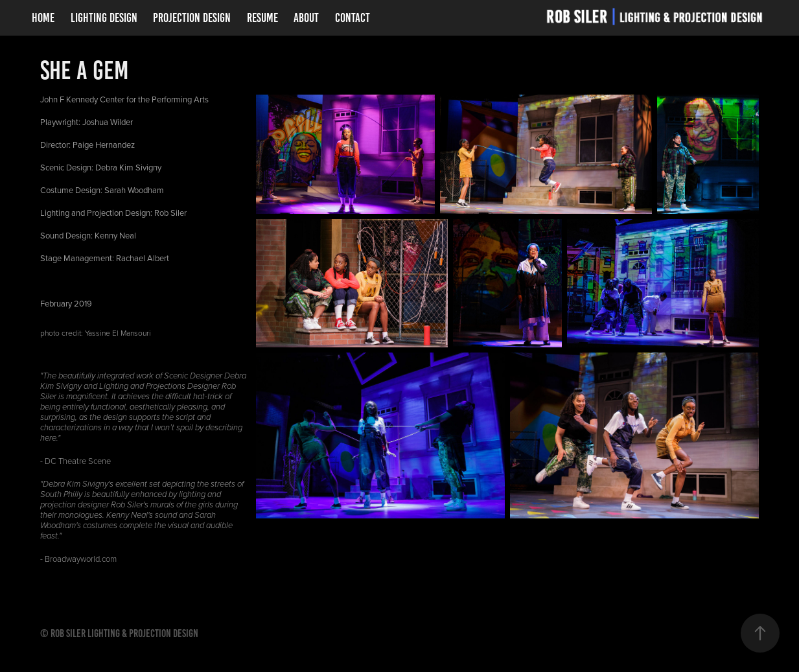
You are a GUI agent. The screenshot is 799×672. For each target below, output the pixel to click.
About (306, 18)
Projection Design (192, 18)
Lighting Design (104, 18)
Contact (353, 18)
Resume (262, 18)
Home (43, 18)
